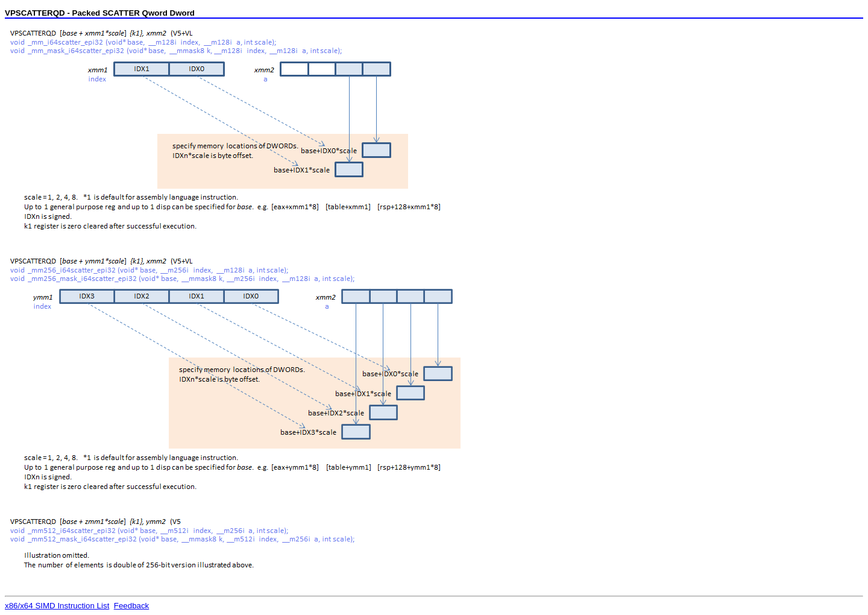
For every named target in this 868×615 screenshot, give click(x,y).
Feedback (132, 606)
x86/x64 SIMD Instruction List (57, 606)
